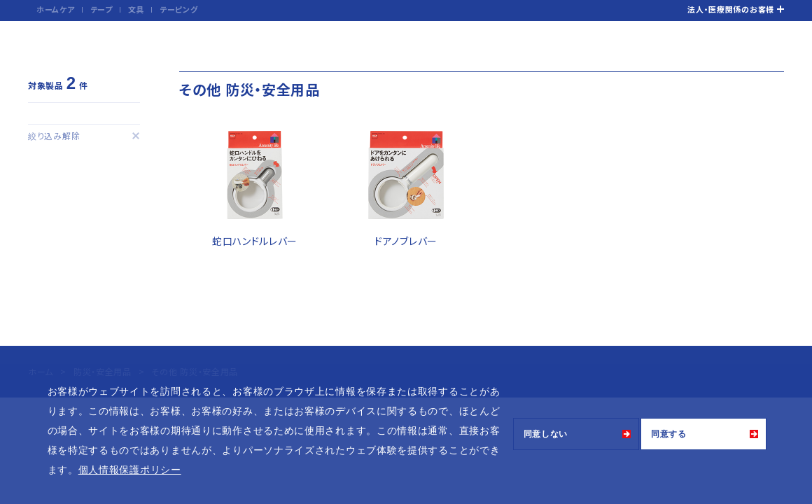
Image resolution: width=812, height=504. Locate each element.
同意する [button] (669, 434)
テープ (101, 9)
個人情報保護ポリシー (130, 470)
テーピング (179, 9)
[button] (186, 471)
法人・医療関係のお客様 (731, 9)
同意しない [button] (546, 434)
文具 (136, 9)
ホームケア (56, 9)
